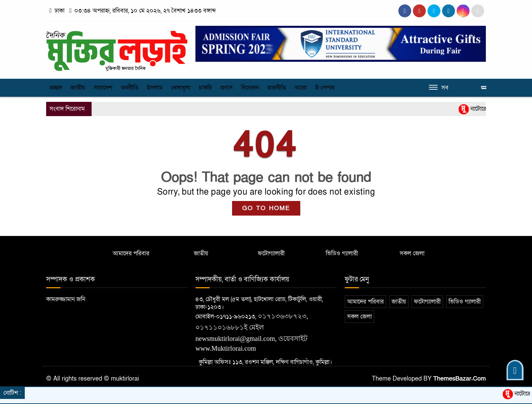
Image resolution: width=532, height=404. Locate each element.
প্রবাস (226, 88)
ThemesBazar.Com (460, 379)
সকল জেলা (412, 253)
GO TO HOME (266, 208)
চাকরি (205, 88)
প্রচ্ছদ (56, 88)
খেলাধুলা (181, 88)
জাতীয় (78, 88)
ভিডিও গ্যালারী (342, 253)
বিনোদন (250, 88)
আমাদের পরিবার (131, 253)
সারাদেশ (103, 88)
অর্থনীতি (130, 88)
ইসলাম (155, 88)
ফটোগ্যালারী (271, 253)
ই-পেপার (325, 88)
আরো (301, 88)
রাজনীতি (277, 88)
